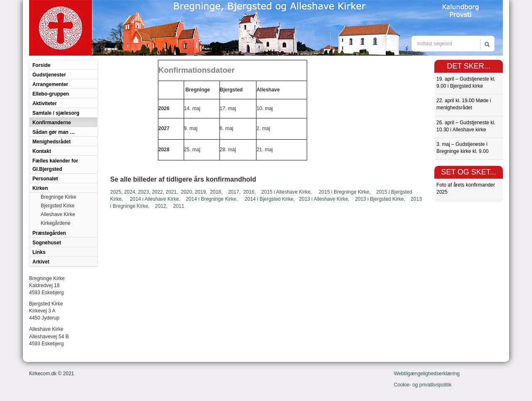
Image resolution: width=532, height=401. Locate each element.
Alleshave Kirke (58, 214)
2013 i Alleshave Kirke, (324, 199)
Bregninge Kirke (58, 197)
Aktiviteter (45, 103)
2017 (234, 192)
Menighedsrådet (52, 142)
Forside (41, 65)
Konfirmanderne (52, 123)
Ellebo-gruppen (51, 94)
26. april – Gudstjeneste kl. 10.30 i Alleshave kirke (466, 126)
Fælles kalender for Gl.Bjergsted (55, 165)
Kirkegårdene (55, 223)
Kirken (40, 188)
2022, (157, 192)
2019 (201, 192)
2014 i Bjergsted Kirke (269, 199)
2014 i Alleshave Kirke (154, 199)
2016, (249, 192)
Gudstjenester (49, 75)
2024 (129, 192)
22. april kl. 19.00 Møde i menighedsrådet (464, 104)
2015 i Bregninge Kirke (344, 192)
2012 (160, 206)
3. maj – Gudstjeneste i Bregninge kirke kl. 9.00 (462, 148)
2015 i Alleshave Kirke (286, 192)
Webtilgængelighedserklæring (427, 374)
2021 (171, 192)
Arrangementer (50, 84)
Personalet (45, 179)
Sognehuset (47, 243)
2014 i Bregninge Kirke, (212, 199)
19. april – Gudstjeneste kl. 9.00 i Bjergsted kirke (466, 82)
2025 (116, 192)
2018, (216, 192)
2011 (179, 206)
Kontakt (42, 151)
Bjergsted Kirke (58, 206)
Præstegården (49, 233)
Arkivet (41, 262)
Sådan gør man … (54, 132)
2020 (186, 192)
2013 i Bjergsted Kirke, (380, 199)
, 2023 (142, 192)
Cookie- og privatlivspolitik (423, 385)
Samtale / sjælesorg (56, 113)
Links (39, 252)
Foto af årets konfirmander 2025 (466, 188)
